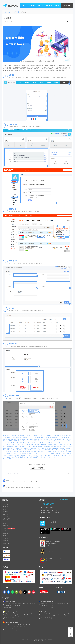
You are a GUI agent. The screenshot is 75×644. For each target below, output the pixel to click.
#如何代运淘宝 (27, 443)
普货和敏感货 (6, 519)
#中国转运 (32, 445)
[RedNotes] (33, 592)
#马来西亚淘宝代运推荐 (32, 457)
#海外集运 (54, 446)
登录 (65, 6)
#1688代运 (45, 453)
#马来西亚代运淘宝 (64, 445)
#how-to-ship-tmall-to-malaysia (48, 437)
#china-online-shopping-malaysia (58, 441)
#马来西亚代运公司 (57, 436)
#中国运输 (10, 445)
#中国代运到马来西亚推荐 (24, 436)
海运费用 (5, 517)
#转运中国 (58, 450)
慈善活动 (5, 533)
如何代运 (41, 6)
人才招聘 (5, 528)
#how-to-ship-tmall (43, 441)
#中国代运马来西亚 (63, 455)
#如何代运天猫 (55, 443)
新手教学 (17, 12)
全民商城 (5, 507)
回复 (69, 473)
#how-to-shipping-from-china (26, 441)
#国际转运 (35, 455)
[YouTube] (29, 592)
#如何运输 (12, 455)
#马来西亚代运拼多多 (32, 439)
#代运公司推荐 (64, 439)
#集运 (36, 441)
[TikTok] (25, 592)
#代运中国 (29, 455)
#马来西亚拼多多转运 (12, 441)
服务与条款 (6, 543)
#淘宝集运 (62, 448)
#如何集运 (7, 437)
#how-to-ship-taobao (54, 453)
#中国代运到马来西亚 (14, 452)
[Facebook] (4, 592)
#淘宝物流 (66, 446)
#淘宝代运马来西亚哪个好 (37, 452)
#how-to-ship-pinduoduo (59, 452)
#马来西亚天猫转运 (46, 446)
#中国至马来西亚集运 (53, 448)
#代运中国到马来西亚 (20, 457)
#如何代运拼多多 (36, 436)
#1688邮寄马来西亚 (23, 446)
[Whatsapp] (13, 592)
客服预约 (5, 541)
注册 (69, 6)
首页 (24, 6)
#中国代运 (39, 450)
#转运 (9, 450)
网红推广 (5, 536)
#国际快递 (40, 439)
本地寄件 (5, 509)
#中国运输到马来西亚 (28, 448)
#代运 (56, 455)
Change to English (34, 641)
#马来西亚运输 (15, 450)
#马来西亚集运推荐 (12, 436)
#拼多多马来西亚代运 (16, 448)
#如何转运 (11, 439)
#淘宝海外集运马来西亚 (49, 450)
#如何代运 (13, 443)
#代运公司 (22, 450)
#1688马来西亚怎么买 (27, 437)
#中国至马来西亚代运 (31, 450)
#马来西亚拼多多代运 (34, 446)
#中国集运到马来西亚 (12, 453)
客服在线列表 (64, 500)
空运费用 (5, 514)
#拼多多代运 (48, 452)
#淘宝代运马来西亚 (23, 453)
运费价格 (32, 6)
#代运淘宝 (36, 437)
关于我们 (5, 504)
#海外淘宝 (60, 446)
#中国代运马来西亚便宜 (42, 445)
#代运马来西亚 (10, 457)
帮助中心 (49, 6)
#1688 (5, 436)
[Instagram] (21, 592)
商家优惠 (5, 538)
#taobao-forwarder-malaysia (21, 445)
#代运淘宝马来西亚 (49, 439)
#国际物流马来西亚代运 (40, 448)
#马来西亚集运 (13, 446)
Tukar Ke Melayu (42, 641)
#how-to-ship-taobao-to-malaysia (60, 457)
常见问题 (5, 523)
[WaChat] (17, 592)
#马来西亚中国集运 (25, 452)
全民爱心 (5, 531)
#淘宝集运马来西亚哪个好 (44, 443)
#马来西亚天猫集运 (46, 436)
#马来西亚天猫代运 (49, 455)
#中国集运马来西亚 (53, 445)
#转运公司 (19, 443)
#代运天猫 (34, 443)
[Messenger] (9, 592)
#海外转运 (7, 443)
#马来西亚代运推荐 (66, 453)
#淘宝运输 (57, 439)
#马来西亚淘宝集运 (20, 455)
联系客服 (5, 526)
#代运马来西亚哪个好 (20, 439)
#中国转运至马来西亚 (45, 457)
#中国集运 (41, 455)
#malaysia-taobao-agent (35, 453)
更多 (57, 6)
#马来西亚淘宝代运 (16, 437)
